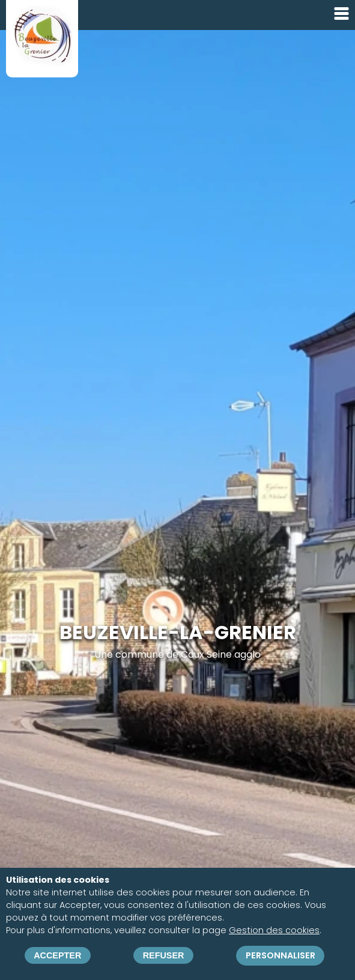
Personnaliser (281, 955)
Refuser (164, 956)
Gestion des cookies (274, 931)
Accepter (57, 956)
